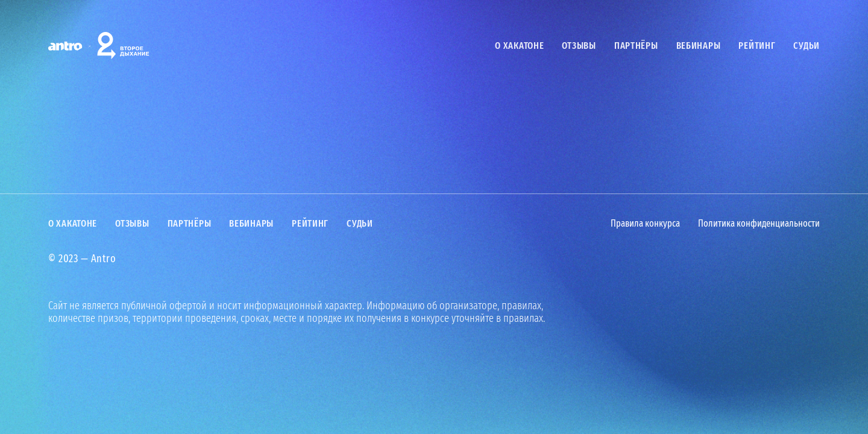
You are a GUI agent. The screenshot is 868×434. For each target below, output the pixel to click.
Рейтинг (757, 46)
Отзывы (579, 46)
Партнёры (636, 46)
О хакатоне (519, 46)
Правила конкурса (645, 224)
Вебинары (699, 46)
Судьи (807, 46)
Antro (104, 259)
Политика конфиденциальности (759, 224)
